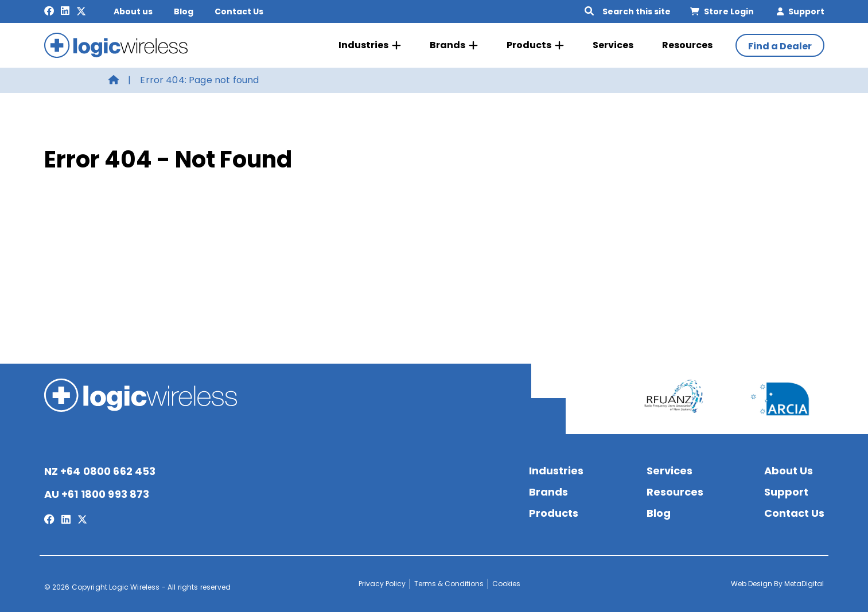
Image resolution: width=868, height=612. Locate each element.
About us (133, 11)
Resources (687, 45)
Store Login (722, 11)
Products (535, 45)
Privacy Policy (382, 584)
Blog (184, 11)
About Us (789, 471)
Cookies (506, 584)
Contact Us (239, 11)
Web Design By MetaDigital (777, 584)
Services (613, 45)
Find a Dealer (780, 46)
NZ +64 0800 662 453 (100, 471)
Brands (454, 45)
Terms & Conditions (449, 584)
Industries (370, 45)
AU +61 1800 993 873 (97, 494)
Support (801, 11)
